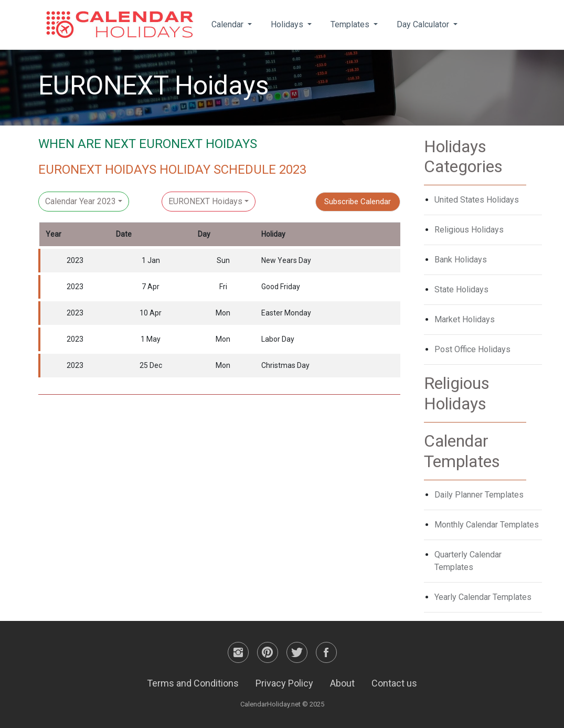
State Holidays (461, 289)
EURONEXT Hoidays (205, 201)
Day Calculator (424, 24)
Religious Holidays (469, 230)
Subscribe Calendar (358, 202)
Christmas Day (285, 365)
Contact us (394, 683)
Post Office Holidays (472, 349)
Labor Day (278, 339)
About (342, 683)
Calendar (228, 24)
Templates (351, 24)
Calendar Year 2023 (81, 201)
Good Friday (281, 287)
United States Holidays (477, 200)
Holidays (288, 24)
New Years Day (286, 260)
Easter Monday (286, 313)
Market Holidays (465, 319)
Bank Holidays (461, 260)
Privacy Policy (284, 683)
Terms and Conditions (193, 683)
